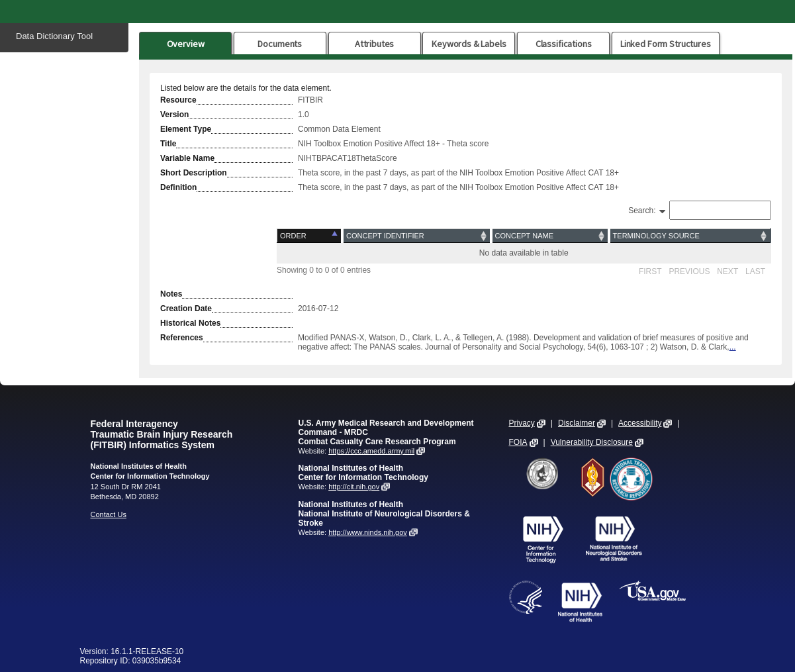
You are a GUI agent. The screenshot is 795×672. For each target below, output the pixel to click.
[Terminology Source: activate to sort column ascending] (690, 236)
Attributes (375, 44)
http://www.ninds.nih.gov (368, 532)
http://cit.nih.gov (354, 487)
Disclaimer (577, 423)
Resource (178, 100)
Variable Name (187, 158)
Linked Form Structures (666, 44)
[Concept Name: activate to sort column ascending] (550, 236)
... (733, 347)
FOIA (518, 442)
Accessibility (640, 423)
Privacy (522, 423)
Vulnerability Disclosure (592, 442)
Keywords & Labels (469, 44)
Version (174, 115)
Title (168, 144)
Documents (280, 44)
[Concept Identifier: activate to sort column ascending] (417, 236)
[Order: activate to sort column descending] (310, 236)
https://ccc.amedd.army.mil (371, 451)
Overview (186, 44)
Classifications (564, 44)
